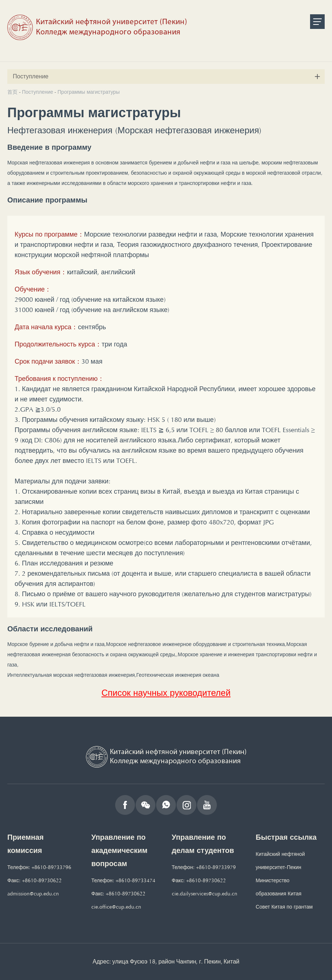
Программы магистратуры (88, 92)
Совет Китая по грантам (284, 907)
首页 (12, 92)
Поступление (37, 92)
